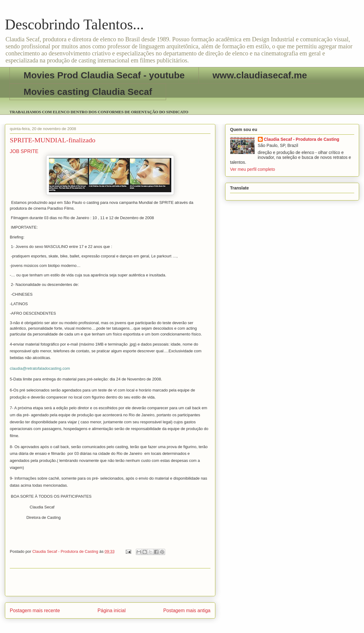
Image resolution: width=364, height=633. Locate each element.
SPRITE (30, 151)
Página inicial (112, 611)
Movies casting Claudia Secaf (88, 92)
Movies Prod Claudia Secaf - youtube (104, 75)
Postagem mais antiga (187, 611)
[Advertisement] (110, 582)
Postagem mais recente (35, 611)
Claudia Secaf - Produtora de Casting (302, 139)
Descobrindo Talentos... (74, 24)
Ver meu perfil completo (253, 169)
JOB (15, 151)
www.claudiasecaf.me (260, 75)
